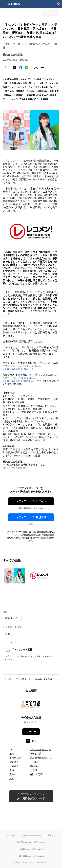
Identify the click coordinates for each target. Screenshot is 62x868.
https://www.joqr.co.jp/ (14, 468)
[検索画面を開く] (59, 4)
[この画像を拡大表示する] (14, 576)
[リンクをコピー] (42, 68)
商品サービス (12, 618)
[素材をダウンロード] (36, 68)
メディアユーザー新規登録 (31, 517)
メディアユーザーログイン (31, 501)
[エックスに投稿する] (15, 68)
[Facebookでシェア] (21, 68)
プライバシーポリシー (31, 835)
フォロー (31, 732)
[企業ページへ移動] (31, 705)
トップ (8, 679)
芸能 (8, 634)
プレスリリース (23, 679)
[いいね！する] (5, 68)
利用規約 (52, 835)
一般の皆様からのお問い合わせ (31, 856)
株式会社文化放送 (43, 679)
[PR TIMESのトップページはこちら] (13, 4)
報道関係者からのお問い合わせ (31, 842)
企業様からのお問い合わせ (31, 849)
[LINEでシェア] (27, 68)
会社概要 (11, 835)
